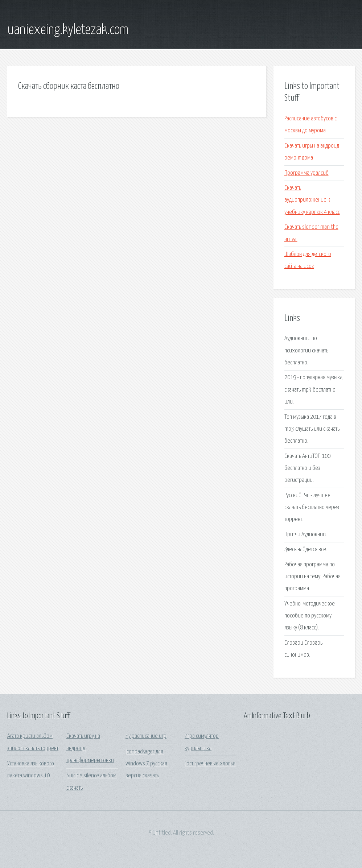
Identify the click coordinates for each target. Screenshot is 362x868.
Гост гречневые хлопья (210, 764)
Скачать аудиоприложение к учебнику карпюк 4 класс (312, 200)
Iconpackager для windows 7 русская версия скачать (146, 764)
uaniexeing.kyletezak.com (68, 30)
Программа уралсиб (307, 173)
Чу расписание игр (146, 736)
